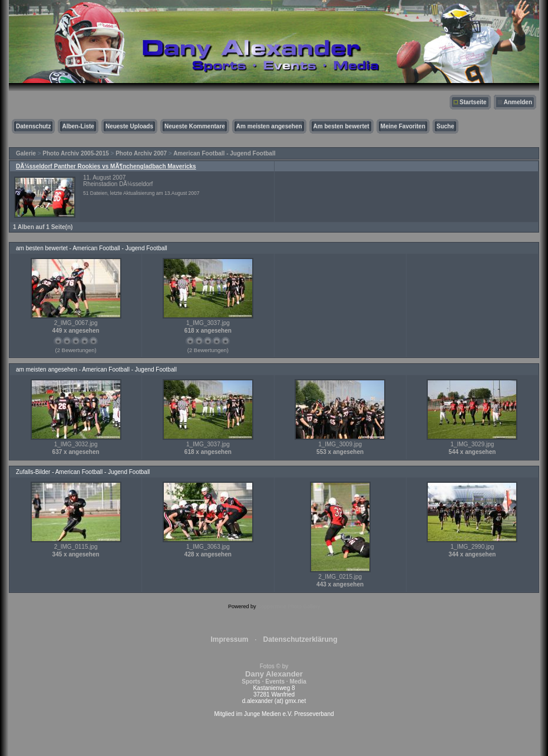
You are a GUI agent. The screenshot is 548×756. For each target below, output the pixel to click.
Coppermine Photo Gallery (289, 606)
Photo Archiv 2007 (141, 153)
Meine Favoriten (403, 126)
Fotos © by (274, 674)
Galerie (26, 153)
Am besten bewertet (341, 126)
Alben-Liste (78, 126)
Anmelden (518, 102)
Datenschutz (33, 126)
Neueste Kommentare (195, 126)
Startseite (473, 102)
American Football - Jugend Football (224, 153)
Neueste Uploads (129, 126)
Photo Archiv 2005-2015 (75, 153)
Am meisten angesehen (269, 126)
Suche (445, 126)
